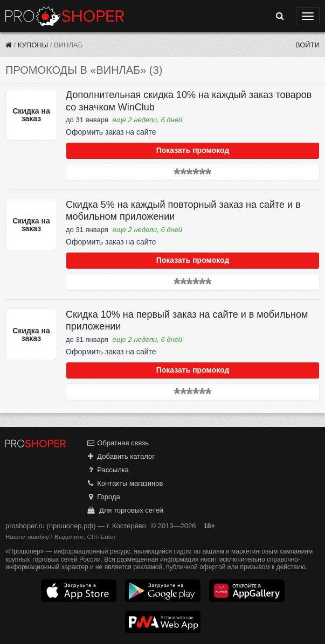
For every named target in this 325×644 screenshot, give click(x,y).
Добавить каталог (120, 456)
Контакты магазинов (125, 483)
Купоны (33, 45)
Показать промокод (193, 150)
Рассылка (108, 470)
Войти (307, 45)
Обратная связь (117, 443)
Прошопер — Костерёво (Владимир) (65, 16)
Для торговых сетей (125, 510)
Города (103, 497)
